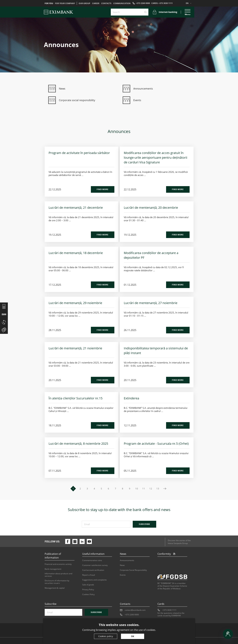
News (122, 565)
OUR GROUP (84, 3)
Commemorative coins (92, 560)
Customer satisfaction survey (95, 565)
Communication (122, 3)
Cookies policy (106, 636)
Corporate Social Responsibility (133, 570)
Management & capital (55, 588)
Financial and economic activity (58, 564)
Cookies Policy (88, 594)
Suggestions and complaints (94, 580)
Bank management (53, 569)
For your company (65, 3)
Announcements (127, 560)
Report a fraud (89, 575)
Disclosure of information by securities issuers (57, 582)
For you (49, 3)
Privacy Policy (88, 590)
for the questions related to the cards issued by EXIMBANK (171, 614)
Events (123, 575)
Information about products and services (58, 575)
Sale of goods (88, 585)
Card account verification (93, 570)
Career (96, 3)
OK (133, 636)
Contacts (106, 3)
